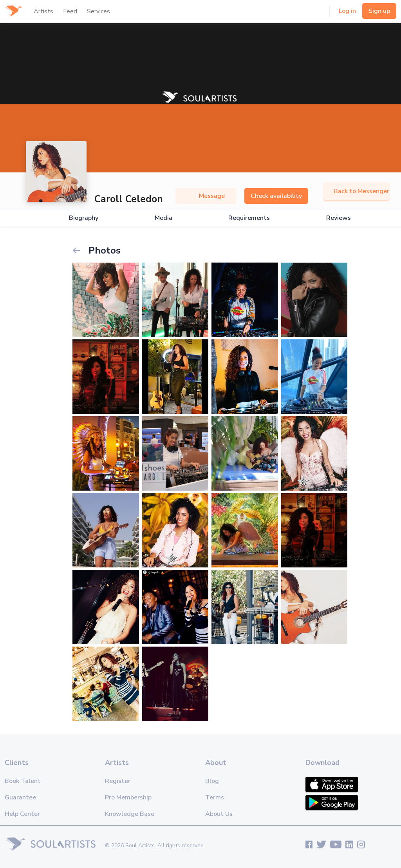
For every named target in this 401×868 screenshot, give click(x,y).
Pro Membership (128, 797)
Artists (43, 11)
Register (118, 781)
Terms (215, 797)
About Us (219, 814)
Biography (84, 218)
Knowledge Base (130, 814)
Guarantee (20, 797)
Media (163, 218)
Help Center (22, 814)
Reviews (339, 218)
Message (206, 196)
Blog (212, 781)
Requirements (249, 218)
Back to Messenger (356, 191)
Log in (347, 11)
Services (98, 11)
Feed (70, 11)
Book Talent (23, 781)
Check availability (276, 196)
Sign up (379, 11)
